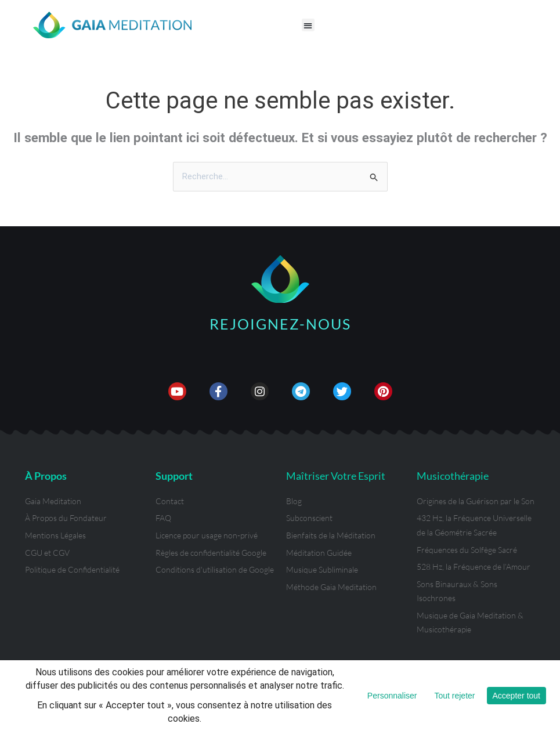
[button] (308, 25)
